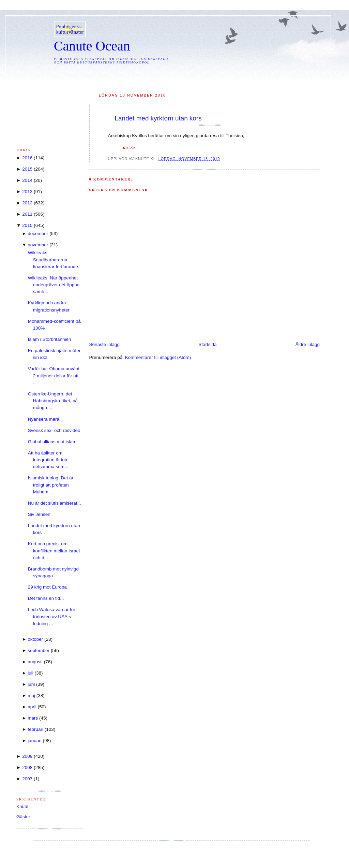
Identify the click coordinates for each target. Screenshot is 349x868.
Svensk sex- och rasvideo (54, 430)
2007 (27, 779)
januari (35, 741)
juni (31, 684)
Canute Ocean (92, 46)
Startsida (207, 344)
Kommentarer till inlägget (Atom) (158, 357)
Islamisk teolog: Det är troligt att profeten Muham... (51, 485)
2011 (27, 214)
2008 (27, 768)
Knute (22, 806)
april (32, 707)
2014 (27, 180)
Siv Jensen (39, 514)
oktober (35, 639)
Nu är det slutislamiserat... (55, 503)
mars (33, 718)
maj (31, 696)
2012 (27, 203)
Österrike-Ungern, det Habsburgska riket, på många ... (53, 401)
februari (35, 729)
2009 (27, 756)
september (39, 650)
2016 (27, 158)
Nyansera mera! (44, 419)
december (38, 234)
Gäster (23, 817)
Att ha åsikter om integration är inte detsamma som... (48, 460)
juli (31, 673)
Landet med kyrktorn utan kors (158, 118)
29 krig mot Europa (47, 587)
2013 (27, 192)
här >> (128, 148)
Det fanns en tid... (46, 598)
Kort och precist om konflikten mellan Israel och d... (54, 551)
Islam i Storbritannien (50, 339)
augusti (35, 662)
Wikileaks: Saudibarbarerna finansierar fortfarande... (55, 260)
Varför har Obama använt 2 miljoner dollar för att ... (54, 376)
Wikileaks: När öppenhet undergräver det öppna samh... (54, 285)
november (38, 245)
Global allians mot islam (52, 442)
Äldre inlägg (308, 344)
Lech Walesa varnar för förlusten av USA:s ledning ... (52, 617)
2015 (27, 169)
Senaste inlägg (104, 344)
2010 (27, 225)
